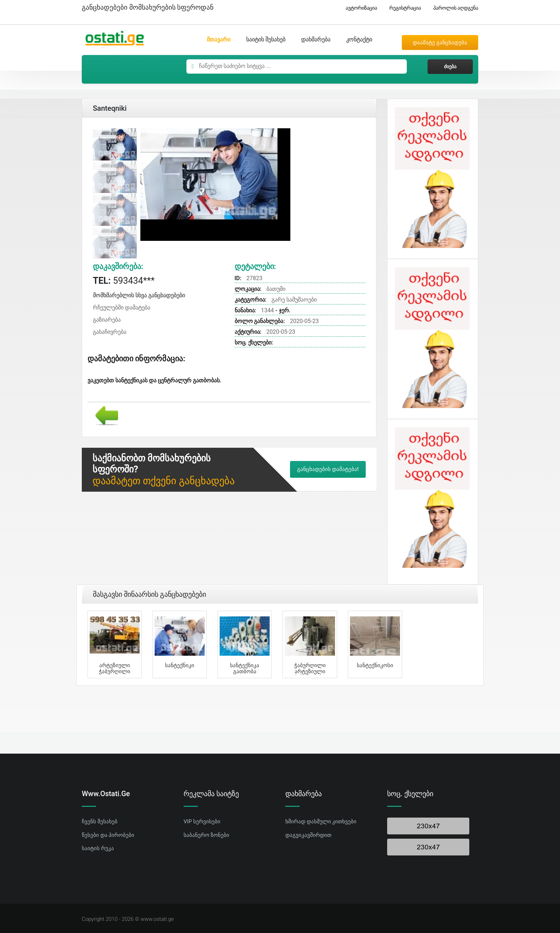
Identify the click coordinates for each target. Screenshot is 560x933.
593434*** (124, 281)
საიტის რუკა (98, 848)
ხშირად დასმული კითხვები (321, 822)
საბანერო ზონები (206, 835)
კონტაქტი (359, 39)
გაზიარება (107, 320)
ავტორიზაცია (359, 8)
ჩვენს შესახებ (100, 822)
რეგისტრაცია (402, 8)
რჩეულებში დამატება (122, 307)
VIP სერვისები (202, 822)
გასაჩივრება (110, 332)
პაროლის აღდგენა (453, 8)
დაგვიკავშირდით (308, 835)
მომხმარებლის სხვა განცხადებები (139, 295)
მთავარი (219, 39)
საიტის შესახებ (266, 39)
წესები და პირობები (108, 835)
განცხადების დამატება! (328, 469)
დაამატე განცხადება (440, 43)
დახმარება (316, 39)
